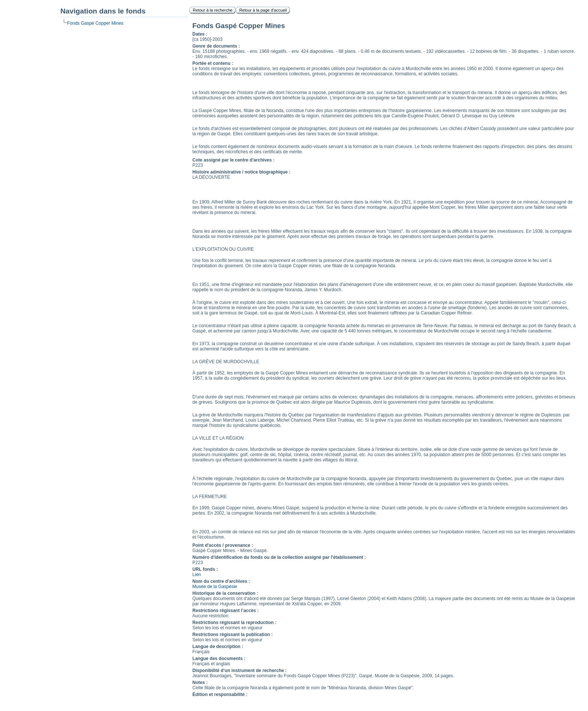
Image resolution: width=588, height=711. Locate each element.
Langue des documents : (219, 659)
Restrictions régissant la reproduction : (234, 623)
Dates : (200, 34)
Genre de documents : (216, 46)
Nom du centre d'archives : (221, 581)
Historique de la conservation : (225, 593)
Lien (197, 575)
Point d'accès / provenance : (223, 545)
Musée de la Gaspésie (215, 587)
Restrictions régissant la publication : (232, 635)
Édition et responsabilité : (220, 695)
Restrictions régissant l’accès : (226, 611)
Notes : (200, 683)
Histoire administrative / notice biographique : (241, 172)
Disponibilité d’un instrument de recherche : (239, 671)
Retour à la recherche (213, 10)
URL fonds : (205, 569)
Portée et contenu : (213, 63)
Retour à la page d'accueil (263, 10)
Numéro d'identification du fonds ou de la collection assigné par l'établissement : (279, 557)
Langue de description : (218, 647)
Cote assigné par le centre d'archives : (233, 160)
